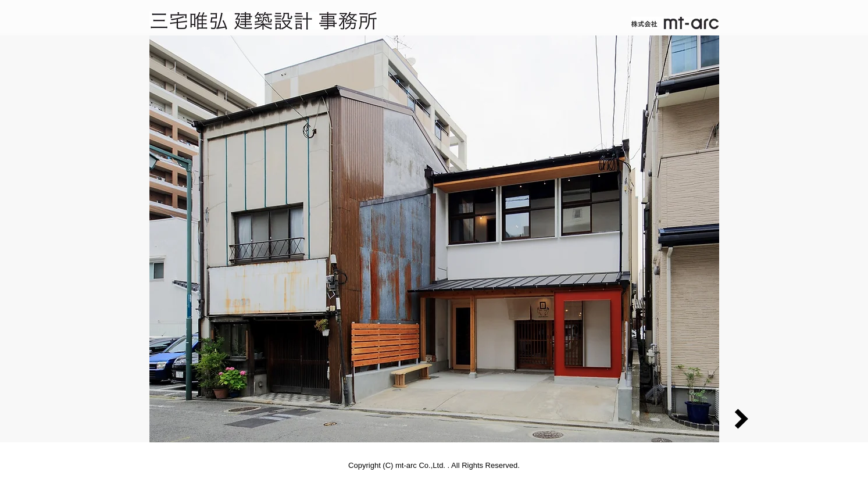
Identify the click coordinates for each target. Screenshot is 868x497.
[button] (434, 239)
